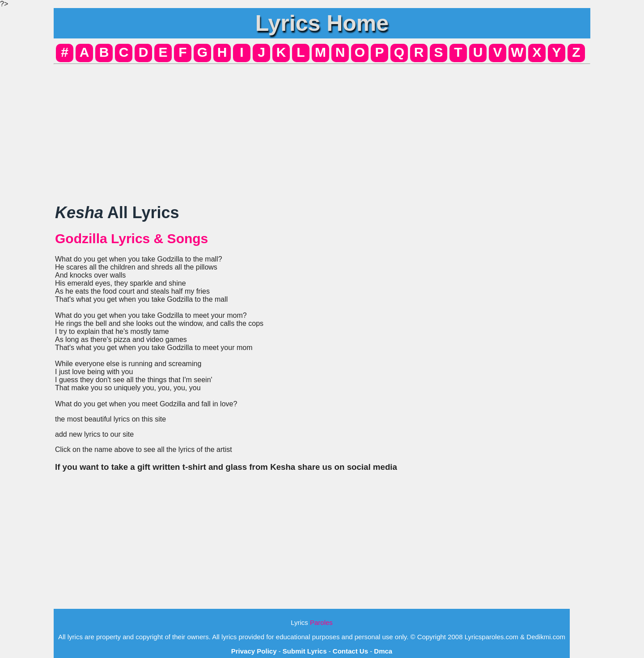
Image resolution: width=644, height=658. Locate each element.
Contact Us (350, 651)
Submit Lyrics (305, 651)
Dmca (383, 651)
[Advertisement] (322, 131)
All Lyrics (117, 213)
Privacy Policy (254, 651)
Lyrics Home (322, 23)
